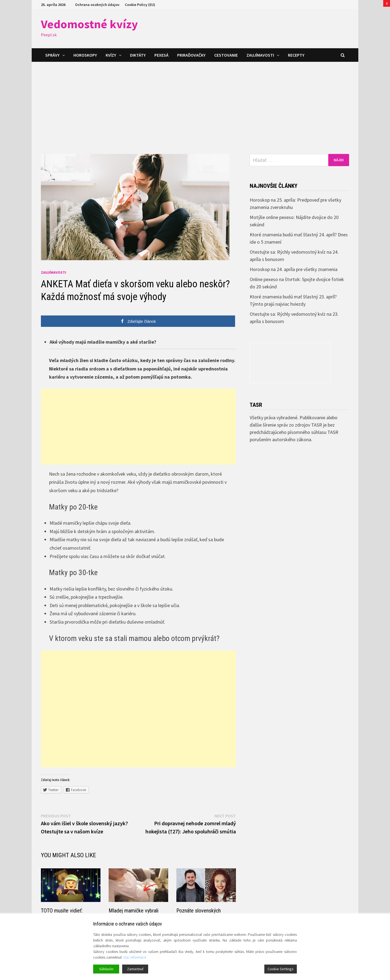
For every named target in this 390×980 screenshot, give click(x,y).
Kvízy (111, 55)
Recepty (296, 55)
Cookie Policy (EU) (140, 5)
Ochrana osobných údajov (97, 5)
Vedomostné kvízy (89, 24)
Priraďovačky (191, 55)
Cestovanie (226, 55)
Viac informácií (135, 957)
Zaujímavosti (260, 55)
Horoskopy (85, 55)
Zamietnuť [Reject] (135, 969)
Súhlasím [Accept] (106, 969)
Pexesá (161, 55)
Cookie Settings (281, 969)
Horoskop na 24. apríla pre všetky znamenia (294, 269)
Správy (52, 55)
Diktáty (138, 55)
